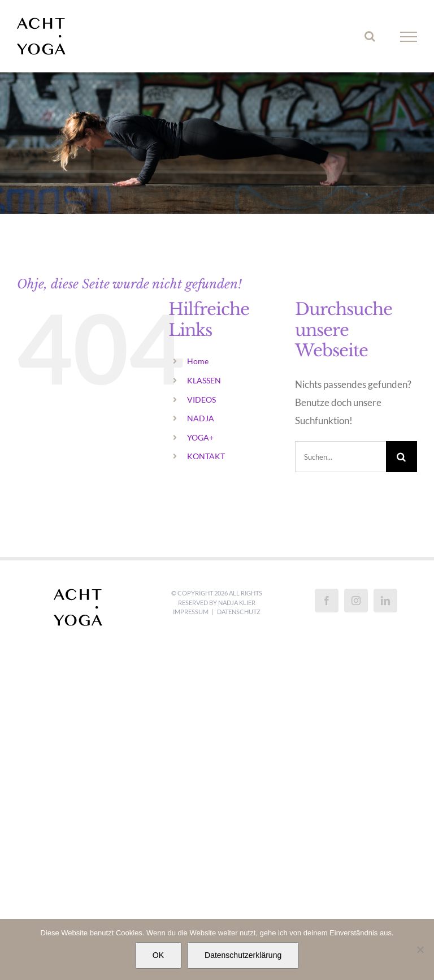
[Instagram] (356, 601)
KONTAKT (206, 456)
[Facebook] (327, 601)
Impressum (191, 612)
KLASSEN (204, 380)
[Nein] (420, 949)
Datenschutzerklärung (243, 955)
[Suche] (402, 457)
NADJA (201, 418)
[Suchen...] (340, 457)
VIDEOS (201, 400)
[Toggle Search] (370, 36)
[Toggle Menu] (409, 37)
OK (158, 955)
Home (198, 361)
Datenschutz (239, 612)
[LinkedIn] (385, 601)
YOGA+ (200, 437)
